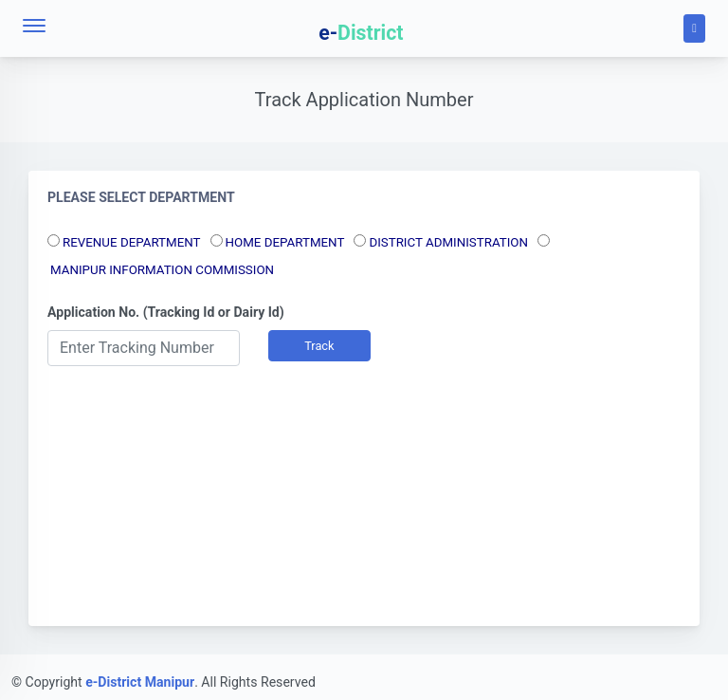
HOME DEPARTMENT (285, 242)
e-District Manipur (140, 682)
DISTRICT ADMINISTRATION (448, 242)
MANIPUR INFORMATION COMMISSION (162, 270)
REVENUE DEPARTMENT (132, 242)
